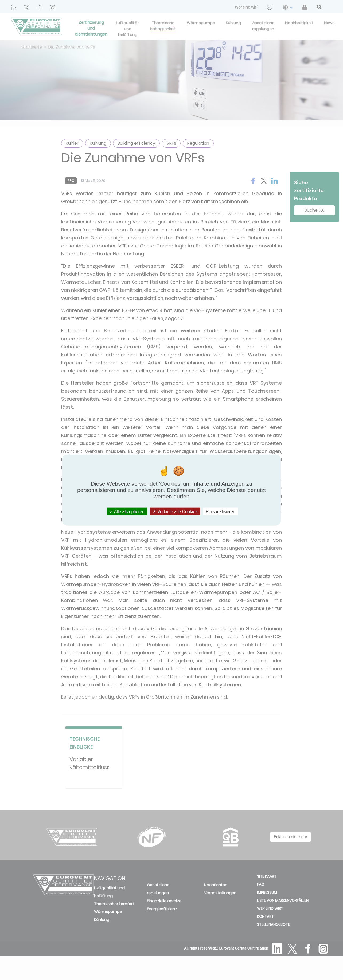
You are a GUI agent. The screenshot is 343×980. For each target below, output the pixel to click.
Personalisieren (221, 512)
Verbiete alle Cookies (175, 512)
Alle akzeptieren (127, 512)
